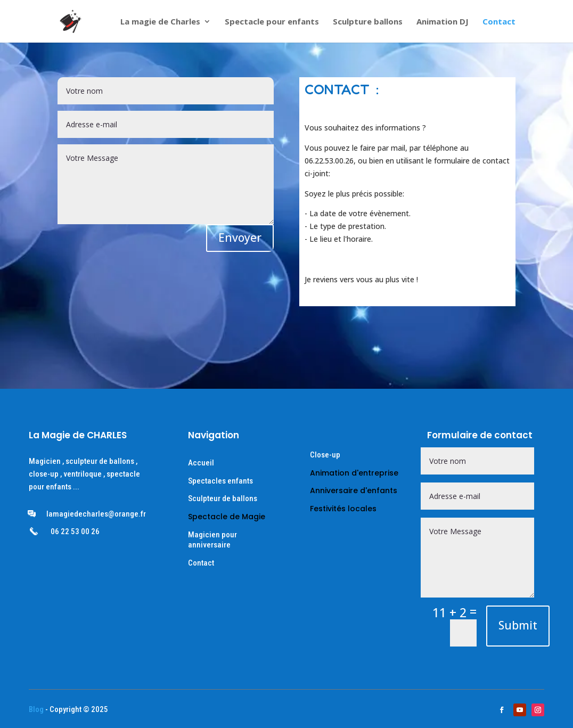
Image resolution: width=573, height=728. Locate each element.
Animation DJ (443, 22)
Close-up (325, 455)
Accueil (201, 463)
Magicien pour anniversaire (212, 540)
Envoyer (240, 238)
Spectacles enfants (220, 481)
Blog (36, 709)
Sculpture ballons (368, 22)
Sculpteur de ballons (223, 498)
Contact (499, 22)
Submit (518, 625)
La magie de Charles (160, 22)
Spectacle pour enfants (272, 22)
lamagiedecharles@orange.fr (96, 514)
